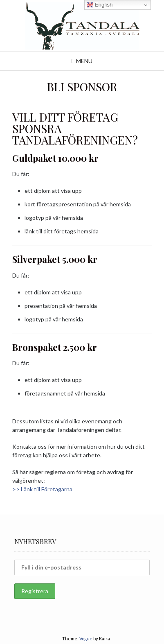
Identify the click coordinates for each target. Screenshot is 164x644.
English (100, 5)
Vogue (86, 638)
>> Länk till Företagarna (42, 489)
